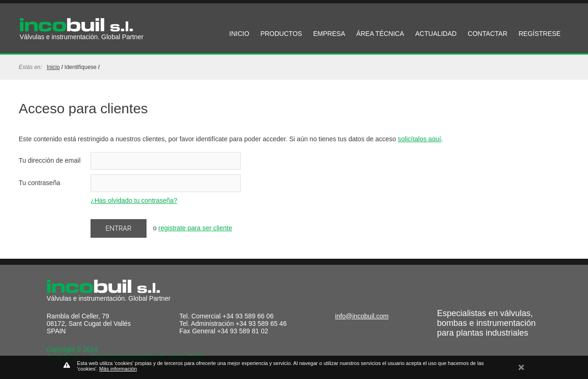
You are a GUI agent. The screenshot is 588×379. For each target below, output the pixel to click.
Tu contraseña (39, 183)
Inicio (53, 67)
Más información (118, 369)
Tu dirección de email (50, 160)
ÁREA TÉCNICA (380, 34)
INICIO (239, 34)
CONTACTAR (487, 34)
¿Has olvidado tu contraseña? (134, 200)
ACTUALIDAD (436, 34)
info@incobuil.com (362, 316)
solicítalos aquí (420, 139)
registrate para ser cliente (195, 228)
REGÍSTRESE (539, 34)
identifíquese (80, 67)
